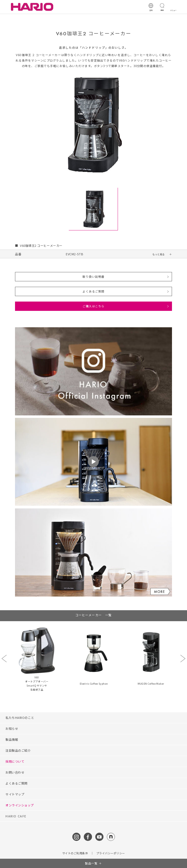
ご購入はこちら (93, 306)
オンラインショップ (20, 805)
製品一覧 (91, 863)
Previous (4, 659)
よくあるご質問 (93, 291)
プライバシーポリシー (111, 853)
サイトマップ (15, 794)
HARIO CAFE (16, 816)
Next (183, 659)
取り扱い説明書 (93, 277)
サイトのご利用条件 (75, 853)
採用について (15, 761)
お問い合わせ (15, 772)
